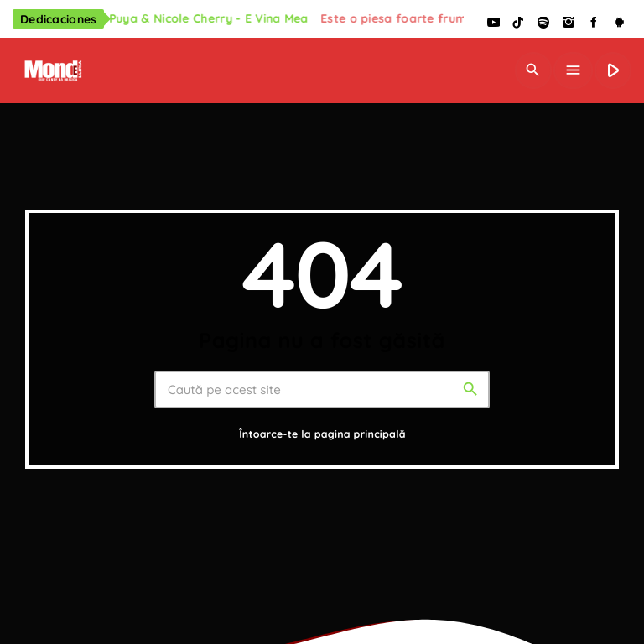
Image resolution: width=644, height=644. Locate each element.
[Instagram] (569, 23)
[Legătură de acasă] (52, 70)
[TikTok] (518, 23)
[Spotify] (543, 23)
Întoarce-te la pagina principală (322, 435)
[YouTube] (493, 23)
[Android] (619, 23)
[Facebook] (594, 23)
